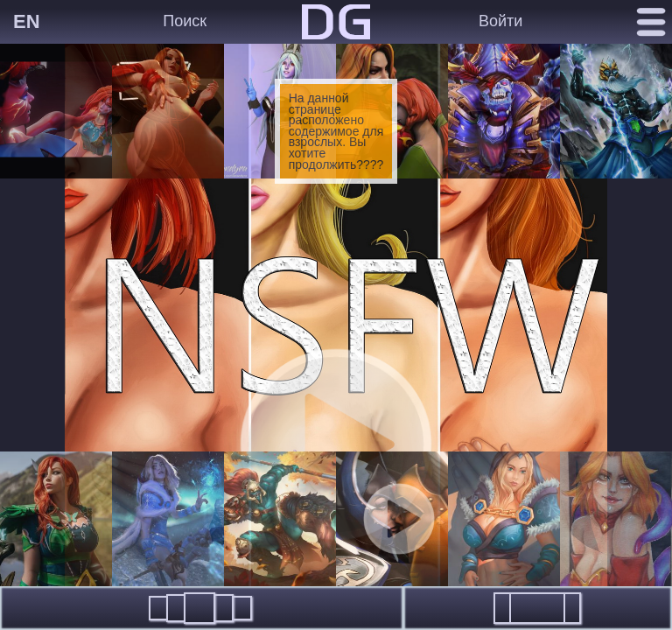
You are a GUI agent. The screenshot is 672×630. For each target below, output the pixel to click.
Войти (500, 21)
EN (27, 21)
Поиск (185, 21)
